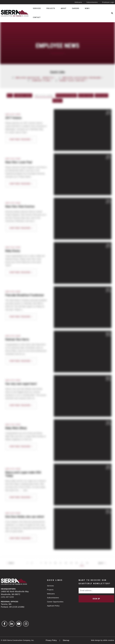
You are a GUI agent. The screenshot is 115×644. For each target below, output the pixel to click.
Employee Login (108, 2)
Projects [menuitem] (51, 8)
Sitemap (66, 640)
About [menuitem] (64, 8)
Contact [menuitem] (37, 17)
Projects (50, 590)
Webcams (78, 2)
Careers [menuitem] (76, 8)
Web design (96, 640)
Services (50, 586)
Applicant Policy (53, 606)
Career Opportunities (55, 602)
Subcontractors (92, 2)
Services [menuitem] (37, 8)
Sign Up (96, 599)
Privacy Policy (51, 640)
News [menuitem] (87, 8)
